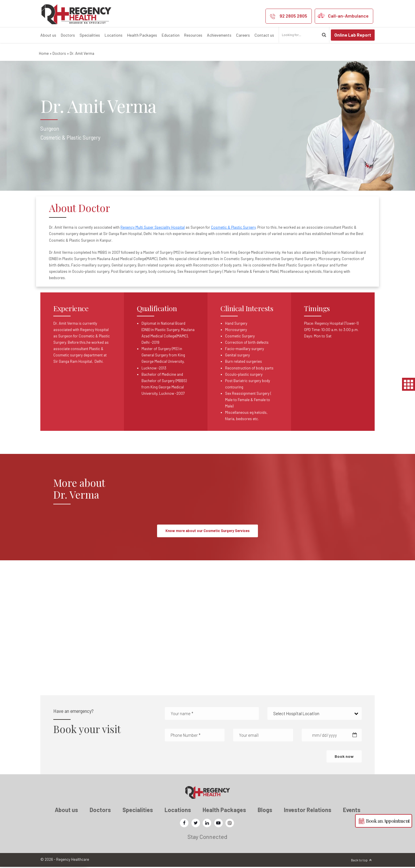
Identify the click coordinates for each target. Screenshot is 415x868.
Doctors (68, 35)
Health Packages (142, 35)
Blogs (265, 811)
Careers (243, 35)
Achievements (219, 35)
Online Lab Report (353, 35)
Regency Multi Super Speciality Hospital (153, 227)
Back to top (359, 861)
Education (171, 35)
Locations (114, 35)
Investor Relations (308, 811)
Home (44, 53)
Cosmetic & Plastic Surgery (233, 227)
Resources (193, 35)
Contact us (264, 35)
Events (352, 811)
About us (48, 35)
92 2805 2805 (293, 16)
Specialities (90, 35)
